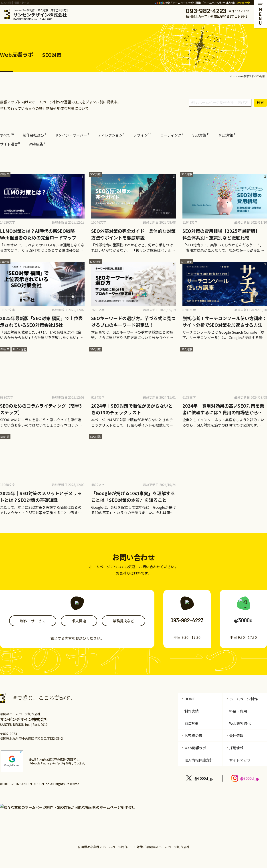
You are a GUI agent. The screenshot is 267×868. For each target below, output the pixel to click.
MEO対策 (227, 135)
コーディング (172, 135)
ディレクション (111, 135)
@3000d (243, 620)
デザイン (142, 135)
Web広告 (37, 144)
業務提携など (123, 621)
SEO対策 (201, 135)
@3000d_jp (204, 778)
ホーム (234, 76)
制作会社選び (34, 135)
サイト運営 (10, 144)
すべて (7, 135)
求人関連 (79, 621)
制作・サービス (33, 621)
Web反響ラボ (246, 76)
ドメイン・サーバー (72, 135)
